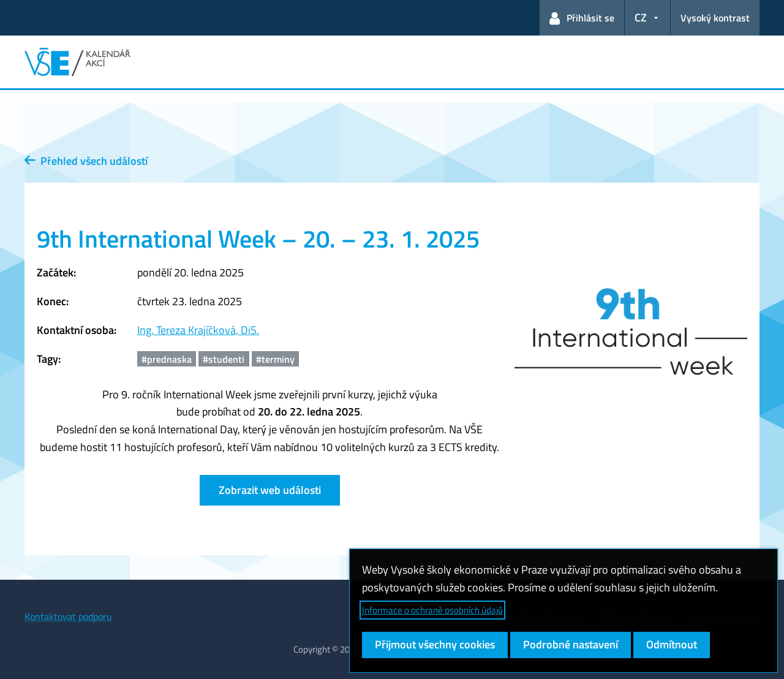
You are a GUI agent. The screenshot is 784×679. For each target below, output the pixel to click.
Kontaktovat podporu (68, 616)
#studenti (224, 359)
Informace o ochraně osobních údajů (432, 610)
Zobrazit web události (270, 490)
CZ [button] (641, 17)
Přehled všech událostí (86, 161)
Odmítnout (672, 644)
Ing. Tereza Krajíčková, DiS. (198, 330)
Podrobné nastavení (571, 644)
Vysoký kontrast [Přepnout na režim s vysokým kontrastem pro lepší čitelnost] (715, 18)
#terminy (275, 359)
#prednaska (167, 359)
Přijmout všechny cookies (435, 644)
